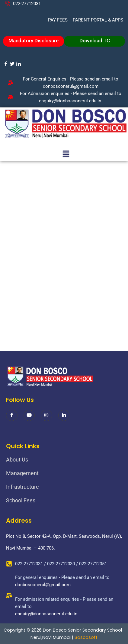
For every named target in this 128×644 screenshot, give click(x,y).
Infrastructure (22, 487)
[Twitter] (12, 64)
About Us (17, 460)
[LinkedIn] (18, 64)
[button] (66, 154)
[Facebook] (6, 64)
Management (22, 473)
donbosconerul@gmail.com (43, 585)
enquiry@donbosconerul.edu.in (46, 614)
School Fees (21, 500)
